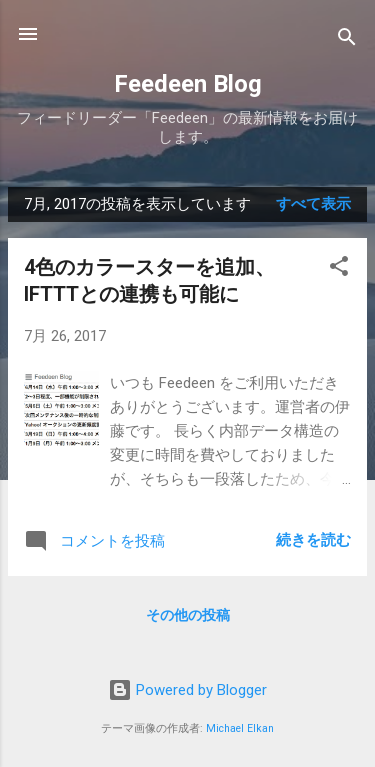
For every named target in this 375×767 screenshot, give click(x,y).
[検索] (347, 40)
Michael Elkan (240, 728)
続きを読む (313, 540)
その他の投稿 (188, 615)
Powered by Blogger (187, 690)
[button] (339, 269)
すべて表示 (313, 204)
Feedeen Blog (188, 84)
